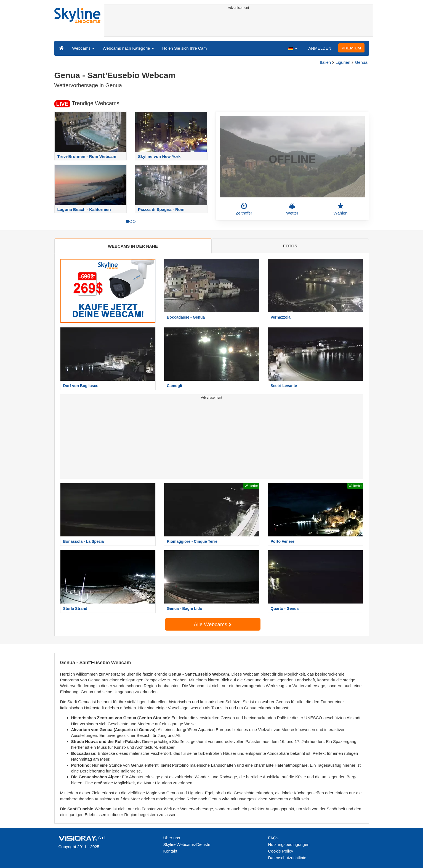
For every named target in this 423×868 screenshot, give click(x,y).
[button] (292, 48)
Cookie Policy (281, 851)
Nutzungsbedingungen (289, 844)
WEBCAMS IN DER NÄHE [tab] (133, 246)
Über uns (172, 838)
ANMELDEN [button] (320, 48)
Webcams (83, 48)
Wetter (292, 209)
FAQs (273, 838)
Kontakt (170, 851)
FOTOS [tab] (290, 246)
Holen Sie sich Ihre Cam (185, 48)
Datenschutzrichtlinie (287, 858)
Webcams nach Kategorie (128, 48)
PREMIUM (351, 48)
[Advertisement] (239, 24)
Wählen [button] (341, 209)
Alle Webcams (212, 624)
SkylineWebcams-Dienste (187, 844)
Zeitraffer (244, 209)
